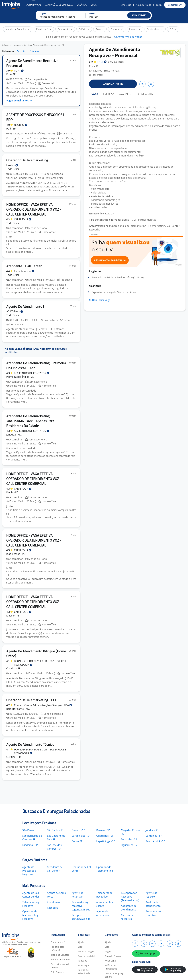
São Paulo (28, 830)
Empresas (126, 5)
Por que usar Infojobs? (57, 948)
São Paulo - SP (55, 830)
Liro (12, 165)
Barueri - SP (103, 830)
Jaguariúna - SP (130, 845)
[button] (139, 15)
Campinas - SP (154, 836)
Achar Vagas (34, 5)
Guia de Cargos (113, 956)
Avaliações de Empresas (59, 5)
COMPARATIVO (147, 94)
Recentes (22, 51)
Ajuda (81, 942)
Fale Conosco (58, 972)
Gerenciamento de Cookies (60, 966)
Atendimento (55, 902)
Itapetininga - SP (106, 841)
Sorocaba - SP (129, 839)
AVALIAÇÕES (126, 94)
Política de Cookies (60, 959)
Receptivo (53, 908)
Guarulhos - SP (105, 836)
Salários (82, 5)
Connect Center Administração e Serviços (43, 705)
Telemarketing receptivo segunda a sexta (81, 906)
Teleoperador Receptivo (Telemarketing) (130, 897)
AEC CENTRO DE (32, 373)
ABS (15, 311)
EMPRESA (109, 94)
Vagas (108, 951)
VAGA (95, 94)
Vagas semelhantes (19, 101)
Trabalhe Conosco (60, 955)
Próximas (34, 51)
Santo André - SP (155, 841)
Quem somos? (58, 942)
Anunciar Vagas (86, 951)
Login (159, 5)
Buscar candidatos (88, 956)
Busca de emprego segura (115, 975)
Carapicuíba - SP (81, 836)
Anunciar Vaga (144, 5)
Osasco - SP (78, 830)
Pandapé (83, 961)
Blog (94, 5)
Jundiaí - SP (152, 830)
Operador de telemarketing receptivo (30, 915)
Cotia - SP (77, 841)
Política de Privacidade (84, 972)
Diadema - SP (30, 845)
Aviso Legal (84, 965)
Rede (24, 271)
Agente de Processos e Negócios (29, 871)
